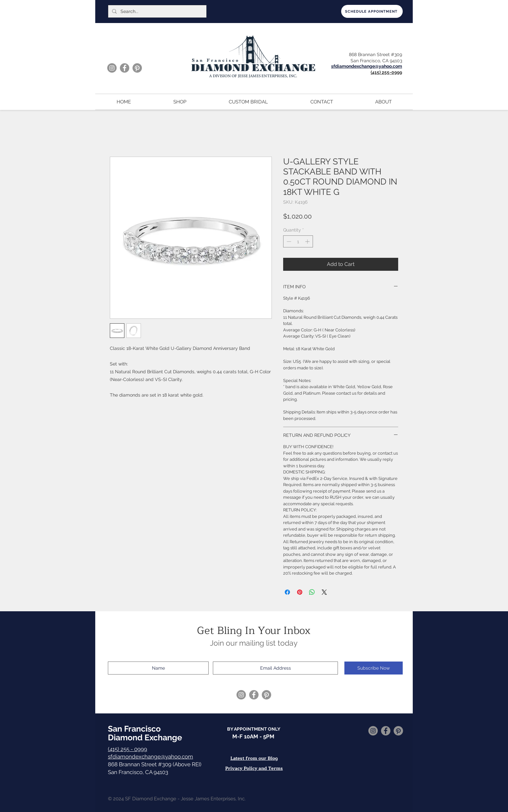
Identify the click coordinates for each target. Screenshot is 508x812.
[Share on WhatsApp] (312, 592)
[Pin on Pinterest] (300, 592)
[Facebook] (125, 68)
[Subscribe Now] (374, 668)
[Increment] (308, 241)
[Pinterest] (137, 68)
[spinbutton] (298, 241)
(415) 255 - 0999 (127, 749)
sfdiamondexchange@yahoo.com (150, 757)
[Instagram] (112, 68)
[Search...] (157, 11)
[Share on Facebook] (287, 592)
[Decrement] (288, 241)
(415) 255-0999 (386, 72)
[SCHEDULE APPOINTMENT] (372, 11)
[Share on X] (324, 592)
